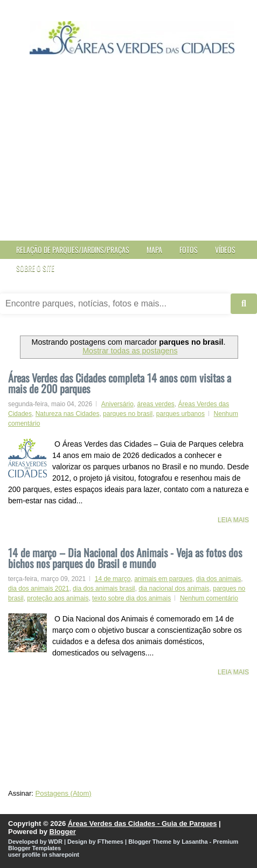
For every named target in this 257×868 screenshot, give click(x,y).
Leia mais (233, 520)
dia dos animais (218, 579)
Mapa (154, 250)
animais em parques (163, 579)
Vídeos (225, 250)
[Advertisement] (128, 154)
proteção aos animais (58, 598)
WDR (55, 842)
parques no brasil (128, 414)
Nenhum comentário (209, 598)
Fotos (189, 250)
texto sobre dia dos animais (131, 598)
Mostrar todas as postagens (130, 351)
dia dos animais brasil (104, 589)
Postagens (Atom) (64, 793)
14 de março (113, 579)
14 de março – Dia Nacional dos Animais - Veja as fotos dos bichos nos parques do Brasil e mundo (125, 556)
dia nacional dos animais (174, 589)
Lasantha (195, 842)
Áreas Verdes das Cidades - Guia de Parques (143, 823)
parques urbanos (180, 414)
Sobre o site (35, 268)
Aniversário (117, 404)
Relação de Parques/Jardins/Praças (73, 250)
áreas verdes (155, 404)
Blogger (63, 832)
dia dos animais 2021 (39, 589)
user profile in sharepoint (44, 855)
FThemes (110, 842)
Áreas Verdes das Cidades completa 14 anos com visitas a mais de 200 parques (120, 383)
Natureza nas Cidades (68, 414)
